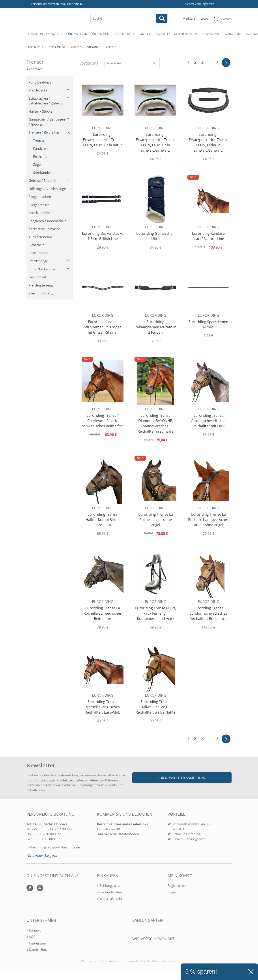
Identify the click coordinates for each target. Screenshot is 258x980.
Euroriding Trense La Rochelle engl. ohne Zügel (156, 520)
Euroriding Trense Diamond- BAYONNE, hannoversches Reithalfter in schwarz (156, 423)
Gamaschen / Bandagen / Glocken (49, 122)
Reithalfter (41, 156)
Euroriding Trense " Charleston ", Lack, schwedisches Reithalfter (103, 421)
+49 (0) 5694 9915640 (50, 824)
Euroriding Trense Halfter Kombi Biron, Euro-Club (103, 520)
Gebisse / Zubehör (49, 180)
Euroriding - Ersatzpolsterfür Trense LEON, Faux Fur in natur (103, 140)
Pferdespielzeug (41, 285)
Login (172, 892)
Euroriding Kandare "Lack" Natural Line (208, 236)
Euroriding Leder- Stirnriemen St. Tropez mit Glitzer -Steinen (103, 327)
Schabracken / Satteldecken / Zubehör (49, 101)
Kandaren (40, 148)
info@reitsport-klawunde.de (59, 847)
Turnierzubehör (40, 237)
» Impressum (36, 943)
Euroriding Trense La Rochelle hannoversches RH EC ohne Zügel (208, 520)
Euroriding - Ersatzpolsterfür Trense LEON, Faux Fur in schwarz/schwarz (156, 142)
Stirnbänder (42, 173)
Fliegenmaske (39, 205)
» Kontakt (34, 930)
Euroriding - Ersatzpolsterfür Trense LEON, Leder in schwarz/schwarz (208, 142)
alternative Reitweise (44, 229)
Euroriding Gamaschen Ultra (155, 236)
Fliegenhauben (49, 197)
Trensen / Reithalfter (50, 132)
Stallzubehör (38, 253)
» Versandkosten (109, 892)
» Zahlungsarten (109, 885)
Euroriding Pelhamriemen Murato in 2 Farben (156, 327)
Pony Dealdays (40, 82)
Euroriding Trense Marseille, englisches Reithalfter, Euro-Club (103, 707)
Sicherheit (36, 245)
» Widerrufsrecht (110, 898)
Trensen (39, 140)
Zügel (37, 164)
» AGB (31, 937)
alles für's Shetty (41, 293)
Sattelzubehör (49, 213)
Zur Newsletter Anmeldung (182, 778)
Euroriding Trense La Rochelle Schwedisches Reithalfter (103, 613)
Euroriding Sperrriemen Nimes (208, 324)
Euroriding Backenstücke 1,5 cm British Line (103, 236)
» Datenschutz (37, 950)
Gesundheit (37, 277)
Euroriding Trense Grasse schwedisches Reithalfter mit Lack (208, 421)
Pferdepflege (49, 261)
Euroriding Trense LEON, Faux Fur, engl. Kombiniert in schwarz (156, 613)
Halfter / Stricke (40, 111)
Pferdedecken (49, 90)
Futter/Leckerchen (49, 269)
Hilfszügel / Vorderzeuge (47, 189)
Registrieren (177, 885)
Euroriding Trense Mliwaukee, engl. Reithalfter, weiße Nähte (156, 707)
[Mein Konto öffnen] (204, 18)
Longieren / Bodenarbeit (47, 221)
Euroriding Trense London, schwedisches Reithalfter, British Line (208, 613)
